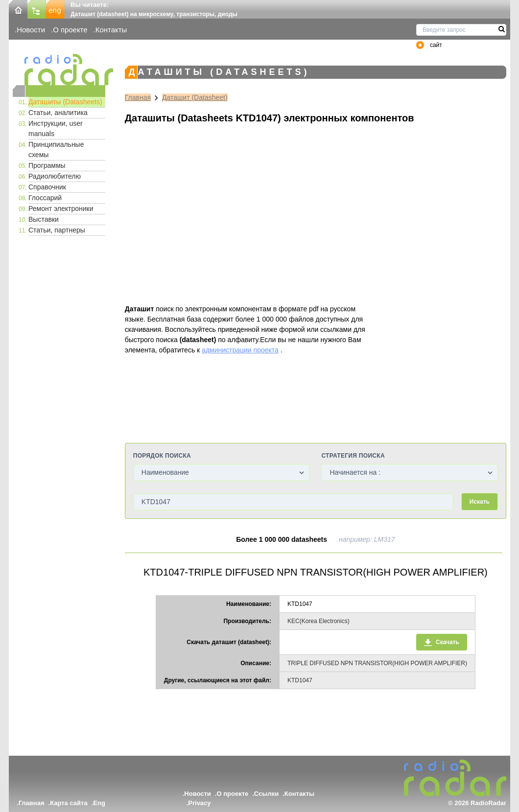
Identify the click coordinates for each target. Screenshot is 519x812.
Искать (480, 502)
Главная (138, 97)
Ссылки (266, 794)
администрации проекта (240, 350)
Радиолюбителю (55, 176)
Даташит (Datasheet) (195, 97)
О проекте (70, 30)
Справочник (47, 187)
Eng (99, 803)
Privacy (199, 803)
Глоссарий (45, 198)
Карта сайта (69, 803)
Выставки (44, 219)
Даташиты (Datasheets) (65, 102)
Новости (31, 30)
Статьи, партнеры (57, 230)
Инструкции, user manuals (56, 128)
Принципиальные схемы (56, 150)
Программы (47, 165)
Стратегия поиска (353, 456)
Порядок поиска (162, 456)
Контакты (111, 30)
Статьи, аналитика (58, 113)
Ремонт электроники (61, 209)
